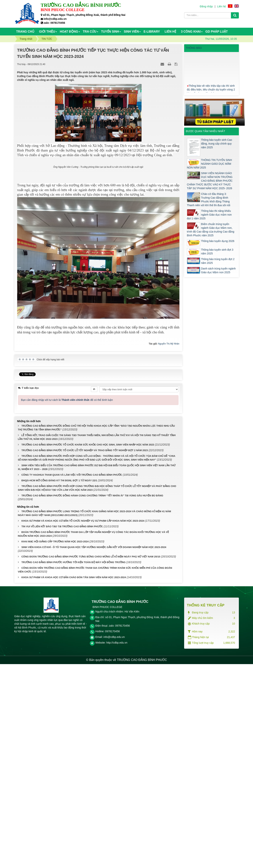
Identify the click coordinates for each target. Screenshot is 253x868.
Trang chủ (25, 32)
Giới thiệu (47, 32)
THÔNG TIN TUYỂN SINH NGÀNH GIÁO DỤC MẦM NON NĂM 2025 (210, 164)
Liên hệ (221, 6)
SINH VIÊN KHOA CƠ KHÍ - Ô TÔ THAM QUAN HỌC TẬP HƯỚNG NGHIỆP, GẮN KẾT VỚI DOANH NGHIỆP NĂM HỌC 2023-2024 (94, 751)
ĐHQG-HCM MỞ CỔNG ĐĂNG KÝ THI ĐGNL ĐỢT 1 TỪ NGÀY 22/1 (59, 684)
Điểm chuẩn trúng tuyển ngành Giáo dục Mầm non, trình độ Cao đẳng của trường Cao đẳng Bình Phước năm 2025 (211, 230)
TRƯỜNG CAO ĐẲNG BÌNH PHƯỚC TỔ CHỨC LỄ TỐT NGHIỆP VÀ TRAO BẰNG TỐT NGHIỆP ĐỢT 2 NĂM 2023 (85, 654)
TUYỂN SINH (110, 32)
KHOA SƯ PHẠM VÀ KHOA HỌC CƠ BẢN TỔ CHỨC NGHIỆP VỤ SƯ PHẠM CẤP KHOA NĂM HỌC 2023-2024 (83, 724)
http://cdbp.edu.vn (117, 847)
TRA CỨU (90, 32)
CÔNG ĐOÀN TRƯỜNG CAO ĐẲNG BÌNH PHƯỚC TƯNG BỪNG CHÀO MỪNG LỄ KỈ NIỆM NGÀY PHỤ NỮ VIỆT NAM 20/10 (91, 760)
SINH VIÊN (131, 32)
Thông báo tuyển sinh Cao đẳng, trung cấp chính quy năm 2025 (217, 144)
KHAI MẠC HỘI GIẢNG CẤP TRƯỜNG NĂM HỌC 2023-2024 (55, 745)
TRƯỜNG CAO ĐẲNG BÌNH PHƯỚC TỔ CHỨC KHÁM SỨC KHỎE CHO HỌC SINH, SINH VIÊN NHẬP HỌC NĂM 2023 (88, 649)
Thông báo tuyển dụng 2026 (218, 241)
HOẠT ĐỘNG (69, 32)
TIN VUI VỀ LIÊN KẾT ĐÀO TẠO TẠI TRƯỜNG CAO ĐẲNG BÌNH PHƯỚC (62, 730)
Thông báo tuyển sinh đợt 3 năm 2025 (217, 252)
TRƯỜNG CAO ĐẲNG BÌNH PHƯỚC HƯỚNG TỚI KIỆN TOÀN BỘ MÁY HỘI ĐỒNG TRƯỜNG (73, 766)
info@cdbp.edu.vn (114, 841)
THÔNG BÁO (194, 48)
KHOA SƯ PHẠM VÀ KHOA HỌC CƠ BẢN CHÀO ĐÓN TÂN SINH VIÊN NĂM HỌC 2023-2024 (74, 781)
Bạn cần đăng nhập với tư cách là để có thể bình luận (67, 604)
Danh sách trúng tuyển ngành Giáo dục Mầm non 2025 (218, 270)
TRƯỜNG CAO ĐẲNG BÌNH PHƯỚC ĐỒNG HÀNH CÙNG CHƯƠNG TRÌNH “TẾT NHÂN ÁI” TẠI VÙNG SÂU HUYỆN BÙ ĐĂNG (92, 699)
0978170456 (112, 835)
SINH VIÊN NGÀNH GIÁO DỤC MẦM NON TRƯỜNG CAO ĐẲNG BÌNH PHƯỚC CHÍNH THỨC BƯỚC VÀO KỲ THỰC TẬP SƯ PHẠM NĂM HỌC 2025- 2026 (210, 181)
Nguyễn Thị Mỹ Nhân (169, 549)
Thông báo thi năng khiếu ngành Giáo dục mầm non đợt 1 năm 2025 (209, 215)
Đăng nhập (206, 6)
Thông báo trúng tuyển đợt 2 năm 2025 (218, 261)
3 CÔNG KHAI (191, 32)
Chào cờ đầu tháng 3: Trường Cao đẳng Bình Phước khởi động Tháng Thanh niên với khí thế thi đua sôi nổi (209, 200)
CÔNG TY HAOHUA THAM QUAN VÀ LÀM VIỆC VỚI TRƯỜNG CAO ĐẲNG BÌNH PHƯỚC (72, 679)
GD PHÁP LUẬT (217, 32)
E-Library (152, 32)
